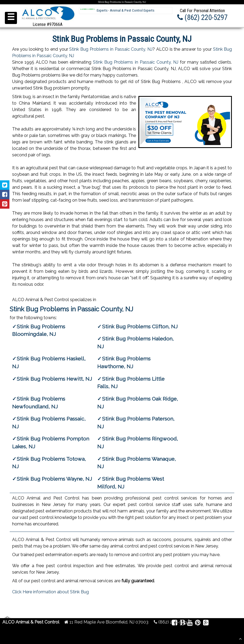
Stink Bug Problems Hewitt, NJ (54, 379)
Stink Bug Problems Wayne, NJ (54, 479)
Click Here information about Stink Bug (50, 592)
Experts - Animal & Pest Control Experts (126, 10)
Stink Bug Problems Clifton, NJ (140, 326)
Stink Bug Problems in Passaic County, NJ (111, 49)
